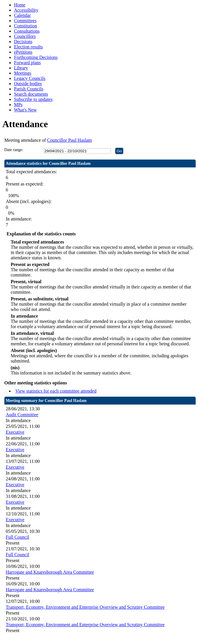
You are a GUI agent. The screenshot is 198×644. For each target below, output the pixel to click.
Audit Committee (22, 415)
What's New (25, 110)
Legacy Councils (30, 78)
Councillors (25, 36)
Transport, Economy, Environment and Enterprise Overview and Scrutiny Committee (85, 607)
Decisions (23, 42)
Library (21, 68)
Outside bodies (28, 84)
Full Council (17, 537)
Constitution (25, 26)
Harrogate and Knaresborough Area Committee (50, 572)
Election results (28, 47)
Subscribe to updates (33, 99)
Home (20, 5)
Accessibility (26, 10)
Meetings (23, 73)
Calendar (22, 15)
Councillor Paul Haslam (70, 140)
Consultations (27, 31)
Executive (15, 432)
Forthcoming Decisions (36, 57)
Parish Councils (29, 89)
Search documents (31, 94)
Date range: (14, 150)
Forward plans (27, 63)
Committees (25, 21)
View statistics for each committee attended (56, 391)
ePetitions (23, 52)
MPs (18, 105)
